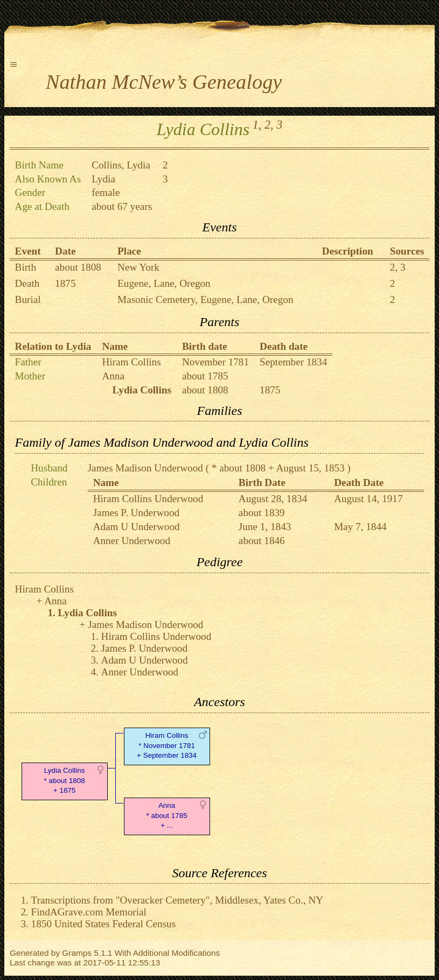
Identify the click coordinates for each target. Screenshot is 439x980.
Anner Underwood (132, 541)
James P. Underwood (136, 513)
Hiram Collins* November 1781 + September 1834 (167, 746)
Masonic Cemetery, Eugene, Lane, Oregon (205, 299)
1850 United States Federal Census (104, 924)
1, (257, 125)
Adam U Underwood (137, 527)
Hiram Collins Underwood (148, 499)
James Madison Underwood (145, 468)
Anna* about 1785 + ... (166, 816)
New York (138, 267)
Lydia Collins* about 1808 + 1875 (64, 781)
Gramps (77, 953)
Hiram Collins (131, 362)
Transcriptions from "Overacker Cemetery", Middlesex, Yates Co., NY (177, 900)
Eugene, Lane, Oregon (164, 283)
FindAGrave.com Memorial (89, 912)
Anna (113, 376)
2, (269, 125)
